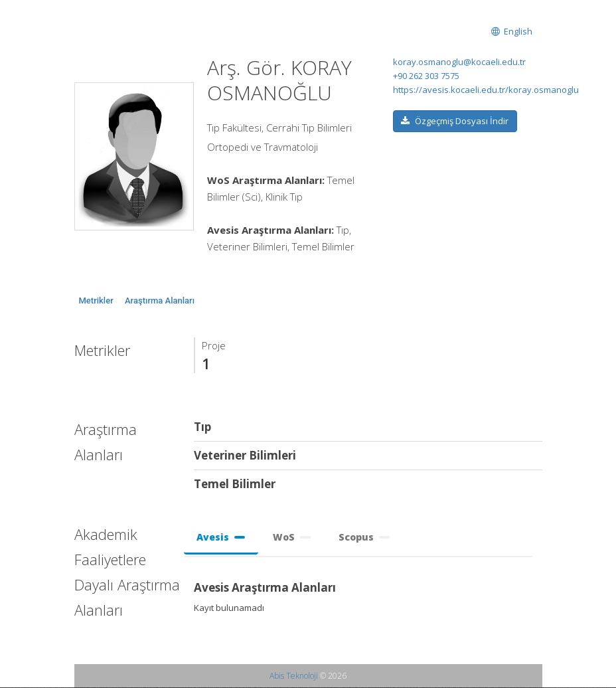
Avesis (221, 537)
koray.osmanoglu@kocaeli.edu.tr (459, 62)
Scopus (365, 537)
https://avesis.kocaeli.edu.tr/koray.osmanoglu (486, 90)
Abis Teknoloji (294, 676)
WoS (292, 537)
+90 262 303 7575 (426, 76)
